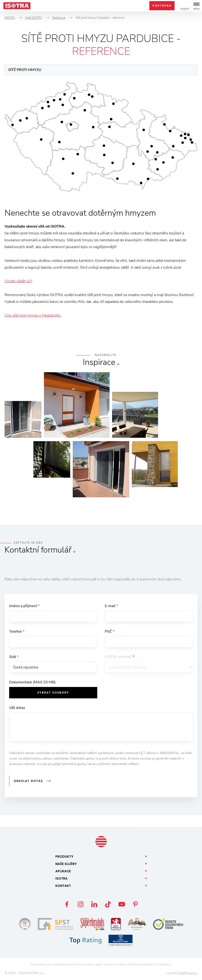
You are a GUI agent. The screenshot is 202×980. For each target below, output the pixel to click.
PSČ (110, 631)
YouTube (122, 904)
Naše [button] (66, 864)
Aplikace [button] (63, 871)
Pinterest (135, 904)
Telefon (17, 631)
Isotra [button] (61, 879)
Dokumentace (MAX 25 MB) (32, 683)
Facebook (67, 904)
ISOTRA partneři (120, 657)
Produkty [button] (64, 857)
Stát (14, 657)
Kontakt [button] (63, 886)
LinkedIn (94, 904)
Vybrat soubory (53, 693)
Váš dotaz (17, 708)
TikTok (108, 904)
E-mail (111, 606)
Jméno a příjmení (24, 606)
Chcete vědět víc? (18, 281)
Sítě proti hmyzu (25, 70)
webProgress (188, 973)
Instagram (81, 904)
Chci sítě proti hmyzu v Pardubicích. (33, 315)
